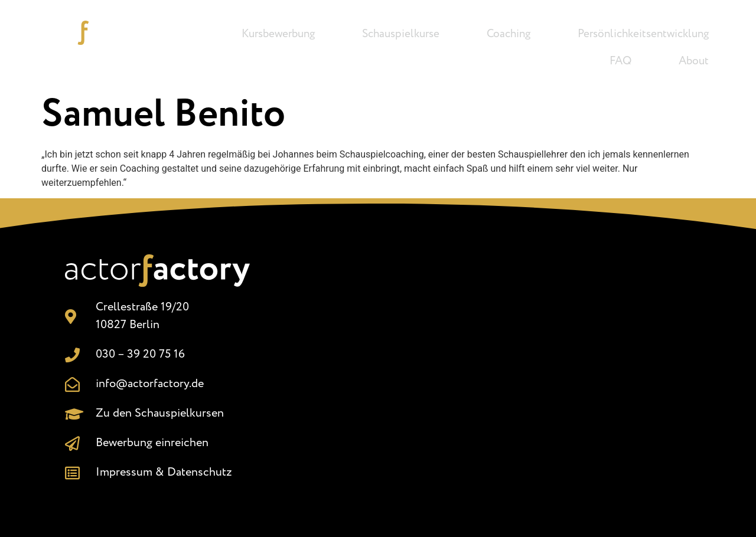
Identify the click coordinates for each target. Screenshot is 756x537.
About (694, 61)
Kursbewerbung (278, 34)
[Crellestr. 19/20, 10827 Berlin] (488, 366)
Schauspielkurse (401, 34)
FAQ (620, 61)
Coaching (509, 34)
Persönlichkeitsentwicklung (643, 34)
